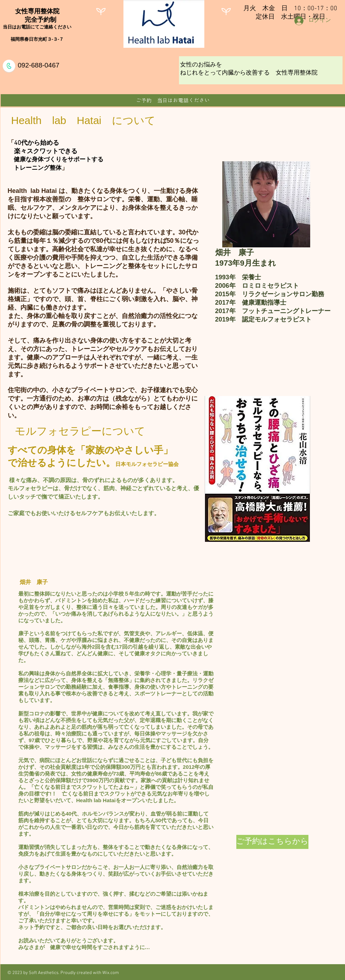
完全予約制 (37, 20)
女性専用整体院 (37, 11)
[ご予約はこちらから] (272, 842)
